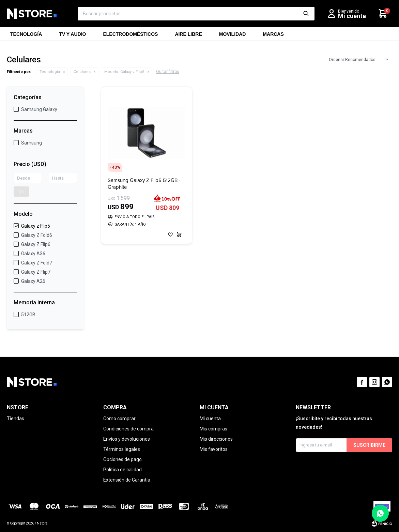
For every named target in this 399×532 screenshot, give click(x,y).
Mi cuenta (210, 419)
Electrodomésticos (130, 36)
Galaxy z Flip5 (124, 72)
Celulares (82, 72)
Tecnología (26, 36)
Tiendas (16, 419)
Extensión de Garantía (127, 480)
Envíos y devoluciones (127, 439)
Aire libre (188, 36)
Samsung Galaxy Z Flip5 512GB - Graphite (144, 184)
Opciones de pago (122, 459)
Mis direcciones (216, 439)
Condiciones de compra (128, 429)
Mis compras (213, 429)
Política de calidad (122, 470)
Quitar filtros (168, 72)
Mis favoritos (214, 449)
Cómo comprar (119, 419)
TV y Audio (72, 36)
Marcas (273, 36)
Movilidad (233, 36)
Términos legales (122, 449)
